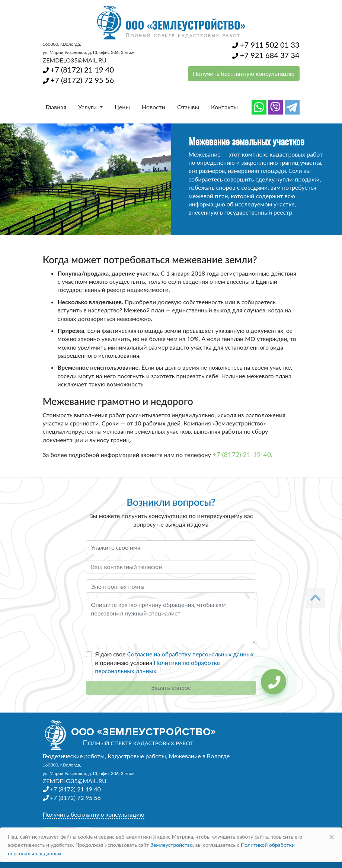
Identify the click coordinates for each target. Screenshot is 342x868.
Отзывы (188, 107)
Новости (154, 107)
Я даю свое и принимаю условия (174, 662)
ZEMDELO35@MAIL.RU (75, 60)
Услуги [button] (88, 107)
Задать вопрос (171, 687)
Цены (122, 107)
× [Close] (332, 837)
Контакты (224, 107)
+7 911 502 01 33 (266, 45)
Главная (56, 107)
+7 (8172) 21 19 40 (78, 70)
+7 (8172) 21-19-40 (242, 454)
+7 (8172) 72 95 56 (78, 80)
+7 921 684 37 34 (266, 55)
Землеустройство (172, 845)
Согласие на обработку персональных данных (191, 654)
